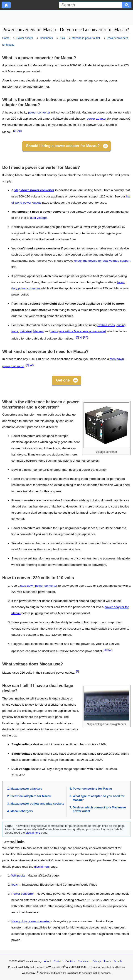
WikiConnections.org (30, 961)
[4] (81, 337)
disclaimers (33, 833)
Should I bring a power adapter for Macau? (63, 146)
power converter (39, 112)
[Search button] (127, 5)
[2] (77, 671)
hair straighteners (32, 331)
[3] (15, 131)
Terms (107, 961)
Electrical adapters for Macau (31, 796)
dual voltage (38, 218)
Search (118, 961)
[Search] (91, 5)
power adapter (97, 119)
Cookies (70, 961)
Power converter (23, 894)
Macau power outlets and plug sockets (37, 804)
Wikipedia (18, 876)
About (47, 961)
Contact (58, 961)
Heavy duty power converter (31, 921)
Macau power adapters (26, 789)
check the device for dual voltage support (102, 261)
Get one (63, 380)
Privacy (97, 961)
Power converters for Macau (92, 789)
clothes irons (106, 325)
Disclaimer (84, 961)
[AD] (19, 131)
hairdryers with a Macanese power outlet (78, 331)
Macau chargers (22, 811)
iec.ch (15, 885)
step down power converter (34, 190)
